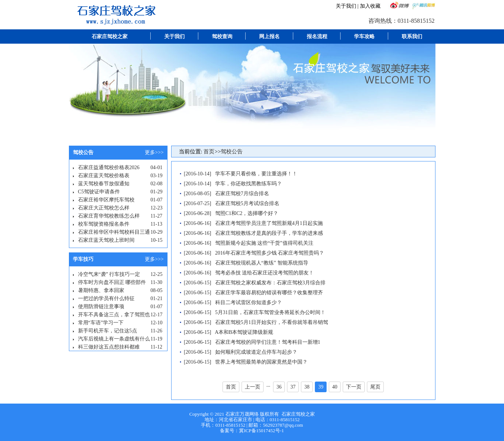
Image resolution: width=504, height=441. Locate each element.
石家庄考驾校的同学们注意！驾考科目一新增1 (268, 342)
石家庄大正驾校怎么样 (104, 208)
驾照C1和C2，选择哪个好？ (247, 213)
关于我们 (346, 6)
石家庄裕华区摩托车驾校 (106, 200)
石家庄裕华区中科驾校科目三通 (114, 232)
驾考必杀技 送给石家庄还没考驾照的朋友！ (265, 273)
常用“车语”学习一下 (101, 323)
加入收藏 (370, 6)
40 (335, 387)
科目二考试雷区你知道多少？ (249, 302)
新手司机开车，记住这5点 (108, 331)
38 (307, 387)
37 (293, 387)
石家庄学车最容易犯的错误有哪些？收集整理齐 (269, 293)
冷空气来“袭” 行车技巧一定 (109, 274)
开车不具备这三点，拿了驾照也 (114, 315)
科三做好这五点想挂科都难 (109, 347)
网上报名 (269, 37)
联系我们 (412, 37)
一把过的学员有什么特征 (106, 298)
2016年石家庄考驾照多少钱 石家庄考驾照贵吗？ (270, 253)
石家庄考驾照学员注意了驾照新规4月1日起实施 (269, 223)
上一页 (253, 387)
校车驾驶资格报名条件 (104, 224)
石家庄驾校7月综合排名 (242, 194)
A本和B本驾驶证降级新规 (244, 332)
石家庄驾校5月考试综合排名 (247, 203)
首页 (209, 152)
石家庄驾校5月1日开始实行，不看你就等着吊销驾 (272, 322)
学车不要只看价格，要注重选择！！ (256, 174)
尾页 (375, 387)
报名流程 (317, 37)
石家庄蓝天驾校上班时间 (106, 240)
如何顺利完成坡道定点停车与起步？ (256, 352)
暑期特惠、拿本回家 (101, 290)
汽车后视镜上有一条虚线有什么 (114, 339)
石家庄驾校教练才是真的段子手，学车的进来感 (269, 233)
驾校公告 (83, 152)
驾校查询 (222, 37)
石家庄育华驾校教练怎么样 (109, 216)
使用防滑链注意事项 (101, 307)
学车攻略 (364, 37)
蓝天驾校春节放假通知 (104, 184)
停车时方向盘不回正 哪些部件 (112, 282)
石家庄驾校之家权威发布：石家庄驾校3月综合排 (270, 283)
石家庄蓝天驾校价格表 (104, 176)
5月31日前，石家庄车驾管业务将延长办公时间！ (270, 312)
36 (279, 387)
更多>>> (154, 152)
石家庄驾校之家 (110, 37)
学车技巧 (83, 259)
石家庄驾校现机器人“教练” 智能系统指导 (262, 263)
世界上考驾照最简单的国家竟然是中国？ (261, 362)
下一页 (354, 387)
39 (321, 387)
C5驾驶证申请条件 (99, 192)
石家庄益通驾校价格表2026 (109, 167)
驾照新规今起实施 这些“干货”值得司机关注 (264, 243)
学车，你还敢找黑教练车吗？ (249, 184)
